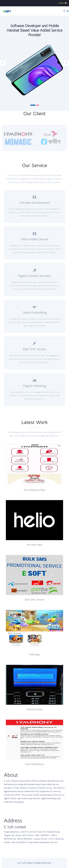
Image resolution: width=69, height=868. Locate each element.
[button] (63, 3)
